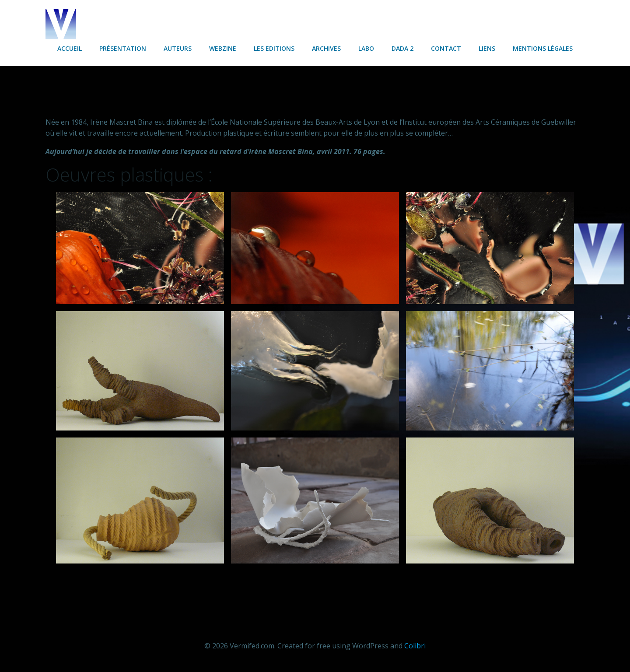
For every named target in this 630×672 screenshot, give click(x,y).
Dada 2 (402, 48)
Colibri (415, 646)
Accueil (70, 48)
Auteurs (178, 48)
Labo (366, 48)
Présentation (123, 48)
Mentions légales (543, 48)
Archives (326, 48)
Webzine (223, 48)
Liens (487, 48)
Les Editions (274, 48)
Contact (446, 48)
